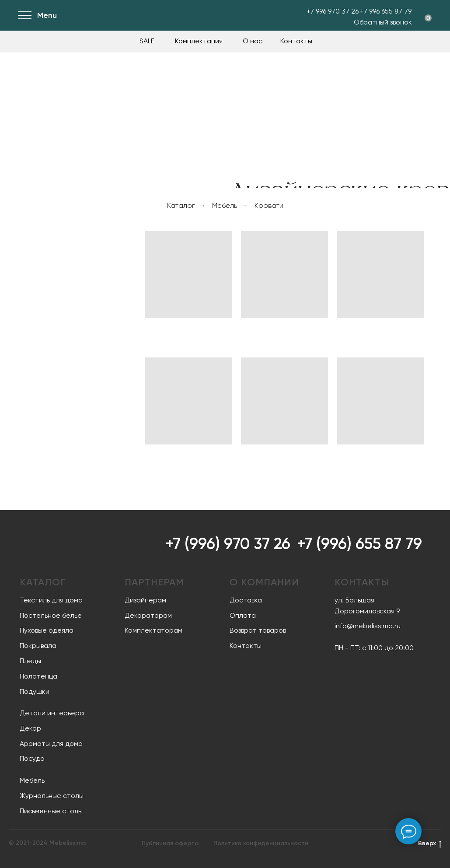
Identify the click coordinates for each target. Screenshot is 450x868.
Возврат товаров (258, 630)
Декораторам (148, 615)
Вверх (430, 844)
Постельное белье (51, 615)
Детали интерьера (52, 713)
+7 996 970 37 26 (333, 11)
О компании (264, 582)
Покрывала (38, 646)
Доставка (246, 600)
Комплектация (199, 41)
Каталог (181, 205)
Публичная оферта (170, 843)
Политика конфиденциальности (261, 843)
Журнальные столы (52, 796)
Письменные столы (51, 811)
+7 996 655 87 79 (386, 11)
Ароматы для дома (51, 744)
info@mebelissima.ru (368, 626)
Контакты (296, 41)
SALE (147, 41)
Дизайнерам (145, 600)
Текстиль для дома (51, 600)
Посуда (32, 758)
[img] (77, 15)
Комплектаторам (153, 630)
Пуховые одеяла (47, 630)
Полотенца (38, 676)
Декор (30, 728)
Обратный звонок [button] (383, 22)
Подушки (35, 691)
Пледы (30, 661)
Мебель (225, 205)
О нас (253, 41)
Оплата (243, 615)
